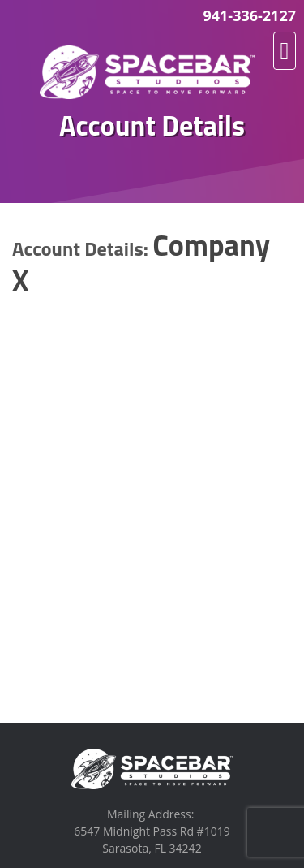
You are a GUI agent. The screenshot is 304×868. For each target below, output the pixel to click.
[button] (285, 51)
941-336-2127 (249, 15)
